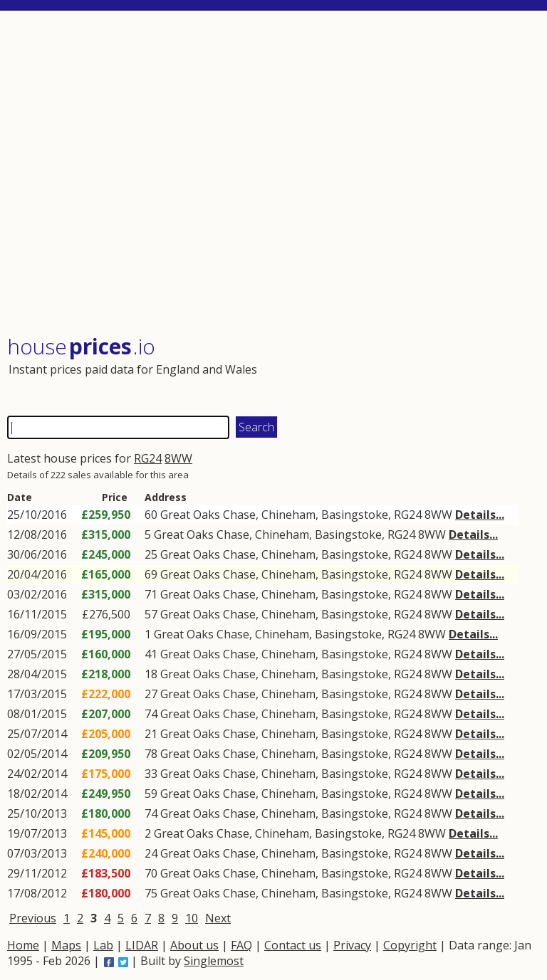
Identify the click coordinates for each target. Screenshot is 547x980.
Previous (33, 918)
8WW (178, 458)
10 (192, 918)
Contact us (293, 945)
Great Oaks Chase (208, 515)
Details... (480, 515)
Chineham (288, 515)
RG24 (148, 458)
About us (194, 945)
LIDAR (142, 945)
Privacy (352, 945)
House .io (81, 346)
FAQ (241, 945)
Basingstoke (355, 515)
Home (23, 945)
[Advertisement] (272, 174)
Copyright (410, 945)
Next (218, 918)
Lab (103, 945)
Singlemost (214, 961)
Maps (66, 945)
